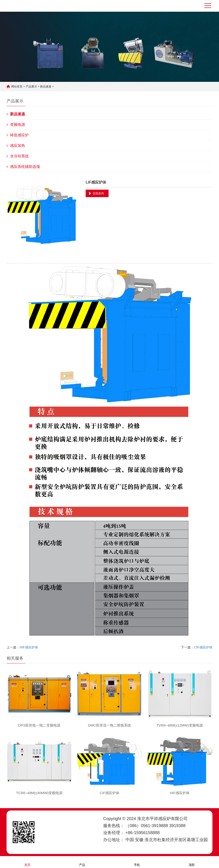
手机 (137, 862)
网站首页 (17, 87)
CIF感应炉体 (203, 647)
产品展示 (31, 87)
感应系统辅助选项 (25, 167)
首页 (27, 862)
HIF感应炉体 (29, 647)
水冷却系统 (19, 156)
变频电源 (18, 125)
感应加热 (18, 146)
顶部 (192, 862)
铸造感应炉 (19, 135)
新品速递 (46, 87)
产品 (82, 862)
